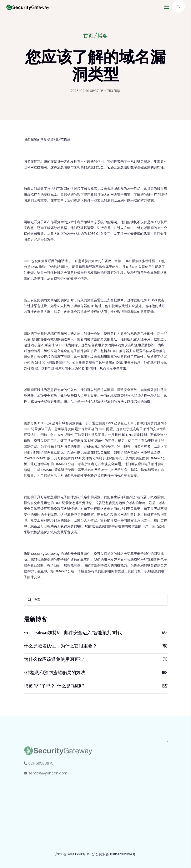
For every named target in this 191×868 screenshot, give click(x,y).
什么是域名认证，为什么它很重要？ (60, 646)
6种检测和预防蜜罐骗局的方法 (54, 673)
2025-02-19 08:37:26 (87, 91)
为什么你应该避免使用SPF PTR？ (54, 659)
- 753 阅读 (112, 91)
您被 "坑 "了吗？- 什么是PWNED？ (55, 686)
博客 (103, 36)
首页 (88, 36)
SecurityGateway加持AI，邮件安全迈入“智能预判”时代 (73, 633)
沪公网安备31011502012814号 (114, 854)
